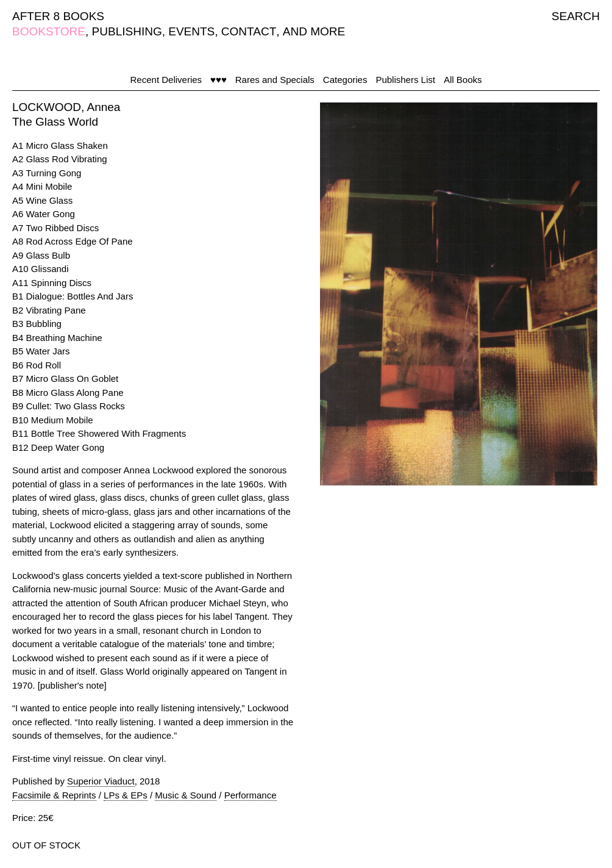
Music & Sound (186, 795)
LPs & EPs (126, 795)
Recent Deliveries (166, 80)
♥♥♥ (219, 80)
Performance (251, 795)
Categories (345, 80)
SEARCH (576, 16)
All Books (463, 80)
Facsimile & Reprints (54, 795)
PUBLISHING (127, 31)
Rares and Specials (275, 80)
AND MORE (314, 31)
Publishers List (405, 80)
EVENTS (191, 31)
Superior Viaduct (101, 781)
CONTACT (249, 31)
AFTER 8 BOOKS (58, 16)
